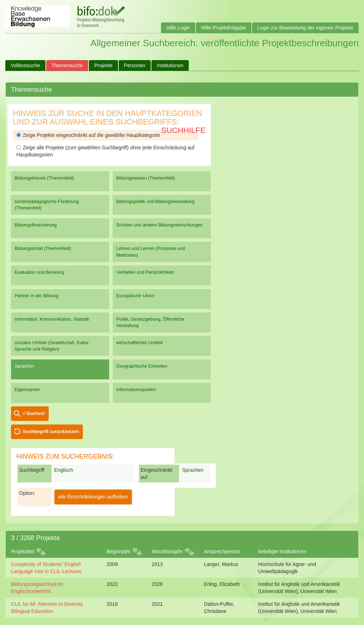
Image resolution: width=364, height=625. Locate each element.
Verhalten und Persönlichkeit (145, 272)
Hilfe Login (178, 28)
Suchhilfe (184, 130)
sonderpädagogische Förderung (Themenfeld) (47, 205)
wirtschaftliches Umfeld (139, 343)
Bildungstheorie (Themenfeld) (44, 178)
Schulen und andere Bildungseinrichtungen (159, 225)
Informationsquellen (136, 389)
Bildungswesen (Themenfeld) (146, 178)
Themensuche (67, 65)
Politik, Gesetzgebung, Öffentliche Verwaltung (150, 322)
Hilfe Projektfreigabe (224, 28)
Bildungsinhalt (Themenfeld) (43, 248)
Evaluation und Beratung (39, 272)
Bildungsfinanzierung (36, 225)
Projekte (103, 65)
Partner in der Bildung (36, 296)
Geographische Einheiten (142, 366)
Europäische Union (135, 296)
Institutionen (170, 65)
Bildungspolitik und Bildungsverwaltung (155, 201)
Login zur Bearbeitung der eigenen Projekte (305, 28)
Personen (135, 65)
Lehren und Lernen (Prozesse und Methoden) (151, 252)
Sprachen (24, 366)
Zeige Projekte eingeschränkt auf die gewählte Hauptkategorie (88, 135)
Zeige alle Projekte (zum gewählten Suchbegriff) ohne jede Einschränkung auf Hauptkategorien (105, 151)
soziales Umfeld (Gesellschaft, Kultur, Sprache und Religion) (52, 346)
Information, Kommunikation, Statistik (52, 319)
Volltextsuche (25, 65)
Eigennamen (27, 389)
